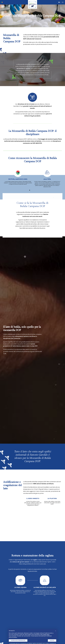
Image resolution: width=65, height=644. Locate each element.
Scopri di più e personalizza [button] (18, 640)
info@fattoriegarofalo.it (54, 618)
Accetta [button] (52, 640)
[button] (56, 631)
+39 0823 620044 (54, 615)
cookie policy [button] (46, 635)
